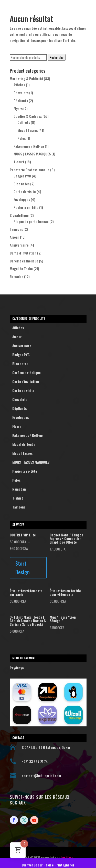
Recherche (57, 57)
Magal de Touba (21, 268)
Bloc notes (22, 184)
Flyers (18, 108)
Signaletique (19, 215)
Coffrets (24, 122)
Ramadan (17, 276)
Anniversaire (19, 245)
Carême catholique (24, 261)
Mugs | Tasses (28, 130)
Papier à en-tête (26, 207)
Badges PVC (22, 176)
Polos (22, 138)
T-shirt (19, 162)
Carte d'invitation (23, 253)
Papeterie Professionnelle (30, 170)
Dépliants (21, 100)
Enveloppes (22, 199)
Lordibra (67, 857)
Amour (14, 237)
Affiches (19, 85)
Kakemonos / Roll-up (29, 146)
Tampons (16, 229)
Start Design (23, 568)
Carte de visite (25, 191)
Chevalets (21, 93)
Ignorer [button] (69, 865)
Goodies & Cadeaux (28, 116)
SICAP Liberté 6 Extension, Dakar (46, 747)
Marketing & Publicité (26, 78)
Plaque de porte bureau (31, 221)
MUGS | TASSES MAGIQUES (32, 154)
